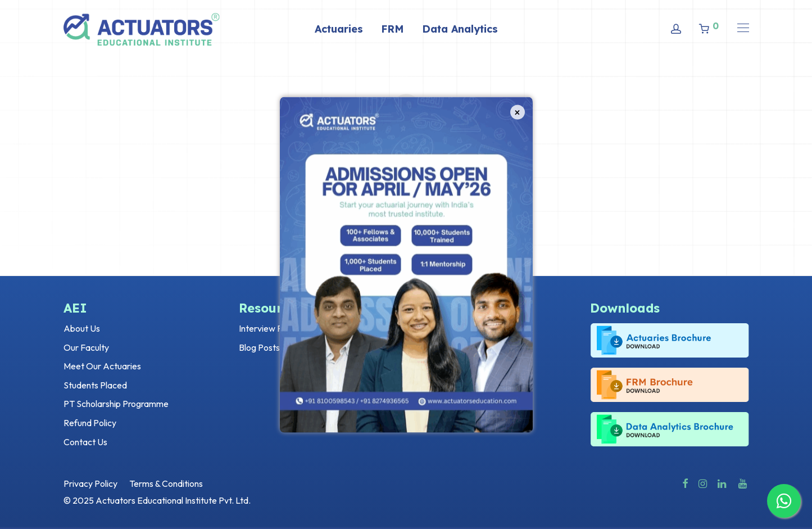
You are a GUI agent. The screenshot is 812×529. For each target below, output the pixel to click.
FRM (393, 29)
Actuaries (339, 29)
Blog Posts (259, 347)
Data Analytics (460, 29)
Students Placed (95, 385)
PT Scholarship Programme (116, 404)
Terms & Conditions (166, 483)
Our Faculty (86, 347)
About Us (82, 328)
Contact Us (85, 442)
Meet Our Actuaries (102, 366)
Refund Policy (90, 423)
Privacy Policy (90, 483)
